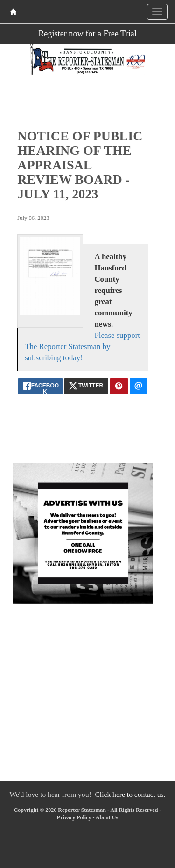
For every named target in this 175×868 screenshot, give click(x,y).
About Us (107, 817)
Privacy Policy (74, 817)
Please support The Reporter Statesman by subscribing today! (82, 346)
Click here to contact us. (130, 794)
